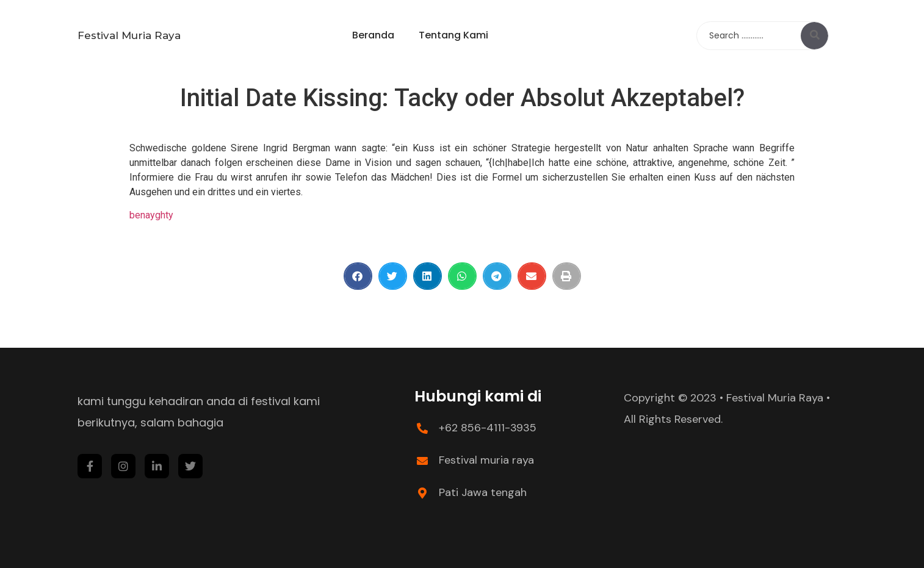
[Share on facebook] (358, 276)
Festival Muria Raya (129, 35)
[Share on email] (532, 276)
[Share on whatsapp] (462, 276)
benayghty (151, 215)
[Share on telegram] (497, 276)
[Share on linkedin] (428, 276)
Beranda (373, 35)
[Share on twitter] (393, 276)
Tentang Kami (453, 35)
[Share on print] (567, 276)
